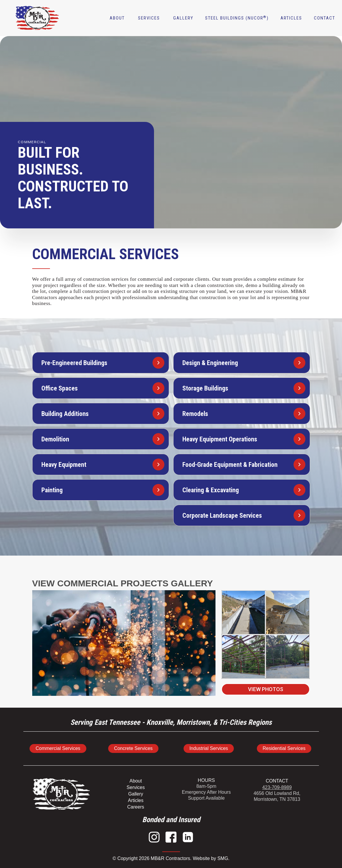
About (117, 18)
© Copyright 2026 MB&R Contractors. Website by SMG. (171, 858)
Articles (136, 800)
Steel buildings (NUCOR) (237, 18)
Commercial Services (58, 748)
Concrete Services (133, 748)
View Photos (266, 689)
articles (291, 18)
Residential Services (284, 748)
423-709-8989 (277, 787)
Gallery (183, 18)
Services (136, 787)
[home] (17, 18)
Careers (136, 807)
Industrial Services (209, 748)
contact (325, 18)
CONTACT (277, 781)
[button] (149, 18)
